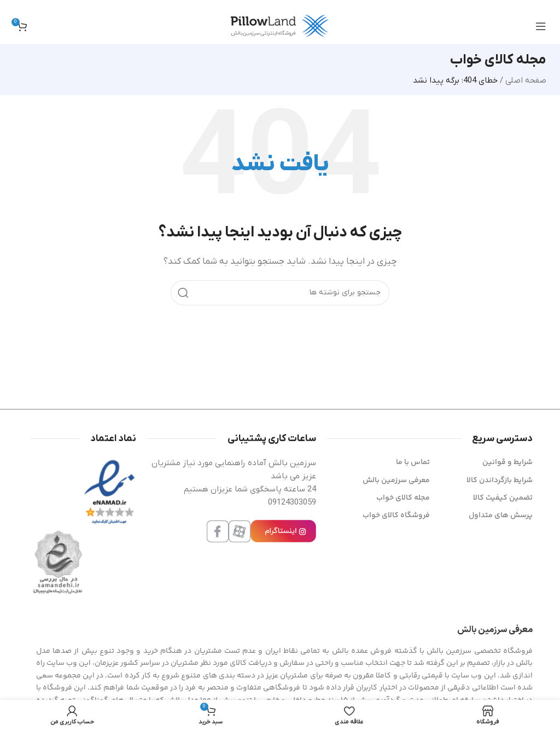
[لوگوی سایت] (280, 26)
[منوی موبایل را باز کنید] (541, 26)
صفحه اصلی (526, 80)
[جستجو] (280, 293)
